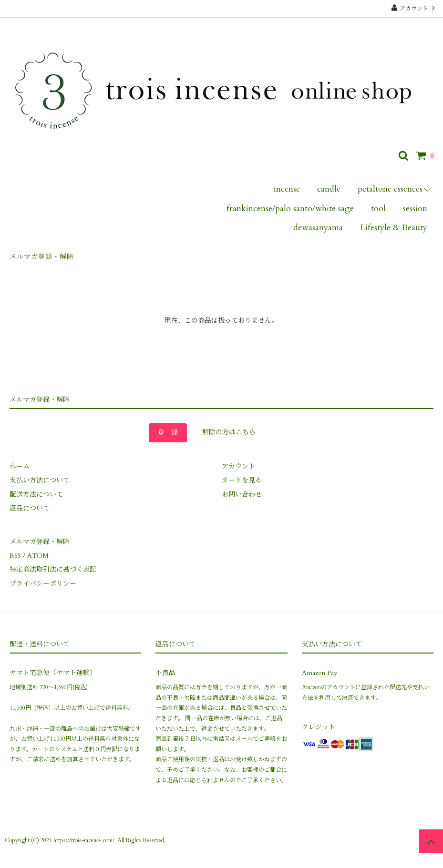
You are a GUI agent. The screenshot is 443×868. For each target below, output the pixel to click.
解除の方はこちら (229, 432)
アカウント (414, 8)
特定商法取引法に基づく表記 (53, 569)
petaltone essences (390, 189)
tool (378, 209)
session (415, 209)
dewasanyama (318, 228)
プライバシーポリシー (43, 584)
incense (287, 189)
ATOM (38, 556)
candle (329, 189)
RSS (15, 556)
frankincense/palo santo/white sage (290, 209)
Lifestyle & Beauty (394, 228)
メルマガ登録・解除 (42, 257)
